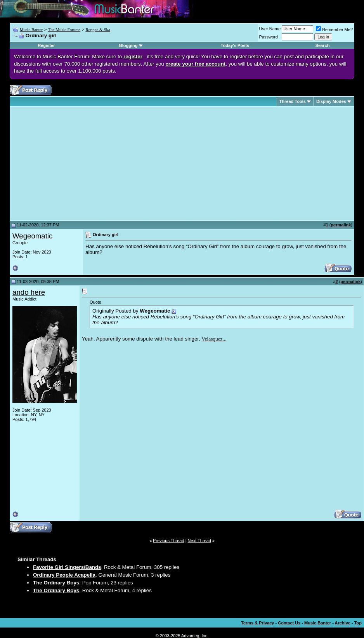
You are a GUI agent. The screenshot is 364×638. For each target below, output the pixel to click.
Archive (343, 623)
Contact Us (289, 623)
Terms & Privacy (257, 623)
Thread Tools (293, 101)
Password (269, 37)
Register (46, 45)
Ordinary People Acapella (64, 575)
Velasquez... (214, 339)
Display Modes (331, 101)
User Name (270, 29)
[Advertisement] (78, 163)
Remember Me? (334, 30)
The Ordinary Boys (56, 583)
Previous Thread (169, 541)
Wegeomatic (32, 236)
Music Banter (31, 30)
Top (358, 623)
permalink (341, 225)
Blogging (128, 45)
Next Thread (199, 541)
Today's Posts (235, 45)
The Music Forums (64, 30)
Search (323, 45)
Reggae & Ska (98, 30)
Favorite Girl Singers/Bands (67, 567)
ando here (29, 292)
